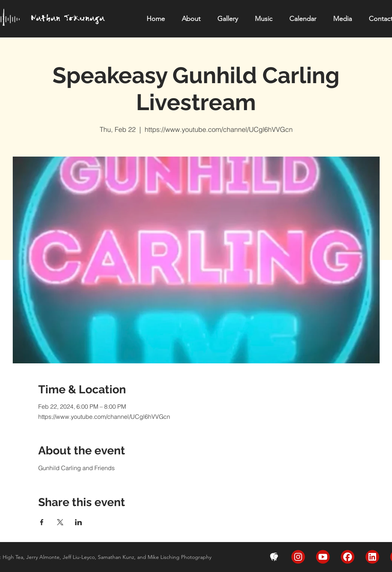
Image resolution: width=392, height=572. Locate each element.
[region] (73, 22)
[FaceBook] (348, 557)
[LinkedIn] (372, 557)
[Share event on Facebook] (42, 522)
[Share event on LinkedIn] (79, 522)
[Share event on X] (60, 522)
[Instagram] (298, 557)
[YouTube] (323, 557)
